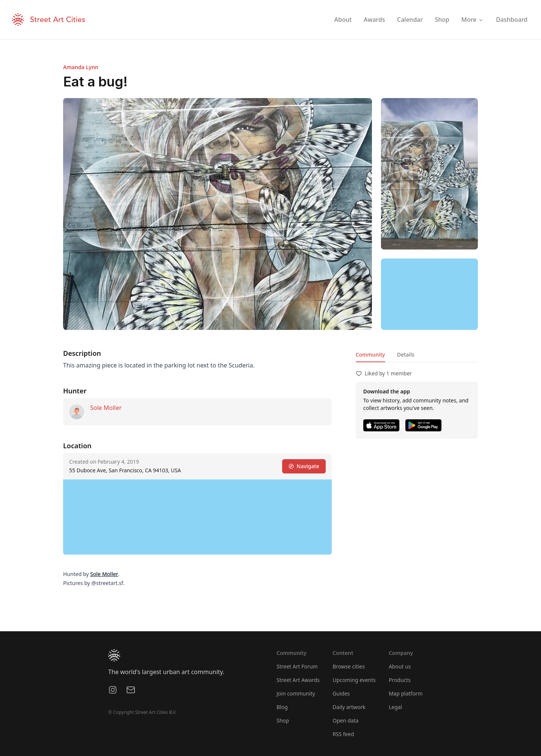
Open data (345, 720)
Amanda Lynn (81, 67)
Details (406, 355)
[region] (429, 294)
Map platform (406, 693)
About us (400, 666)
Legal (395, 707)
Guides (341, 693)
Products (400, 680)
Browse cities (349, 666)
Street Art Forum (297, 666)
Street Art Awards (298, 680)
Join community (296, 693)
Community (370, 355)
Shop (283, 720)
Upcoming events (354, 680)
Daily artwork (349, 707)
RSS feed (343, 734)
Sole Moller (106, 408)
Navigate (304, 466)
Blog (282, 707)
